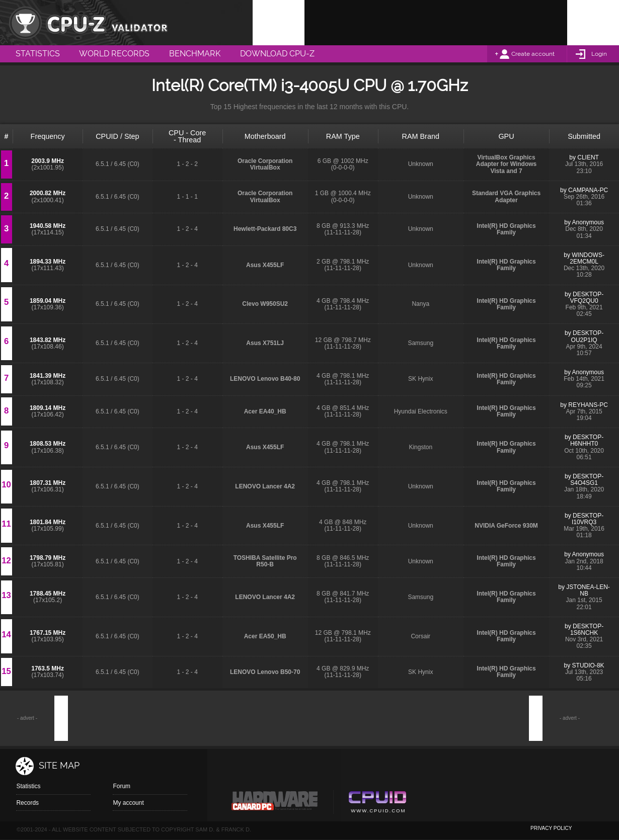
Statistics (28, 786)
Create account (533, 54)
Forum (122, 786)
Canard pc (275, 803)
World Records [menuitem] (114, 54)
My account (128, 803)
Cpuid (377, 803)
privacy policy (551, 828)
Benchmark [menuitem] (195, 54)
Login (599, 54)
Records (27, 803)
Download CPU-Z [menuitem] (277, 54)
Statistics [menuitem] (38, 54)
